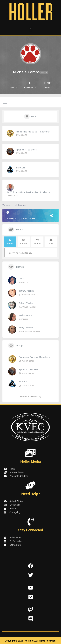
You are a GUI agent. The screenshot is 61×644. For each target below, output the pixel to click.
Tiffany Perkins (27, 291)
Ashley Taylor (26, 303)
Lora (21, 278)
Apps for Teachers (26, 150)
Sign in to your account (30, 215)
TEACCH (20, 168)
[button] (30, 30)
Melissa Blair (25, 315)
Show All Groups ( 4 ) (30, 396)
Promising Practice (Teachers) (33, 132)
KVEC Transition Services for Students (28, 192)
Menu (34, 117)
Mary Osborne (26, 328)
